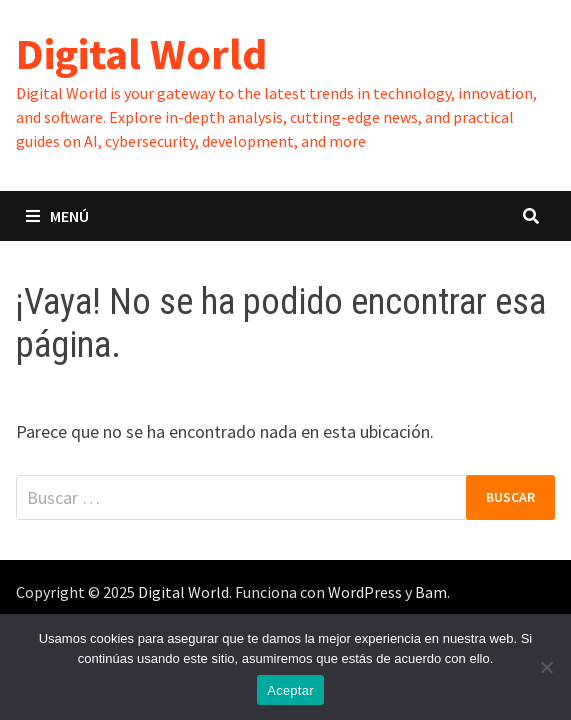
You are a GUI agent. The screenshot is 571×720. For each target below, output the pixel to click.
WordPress (365, 592)
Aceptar (290, 690)
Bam (431, 592)
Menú (57, 216)
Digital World (141, 53)
